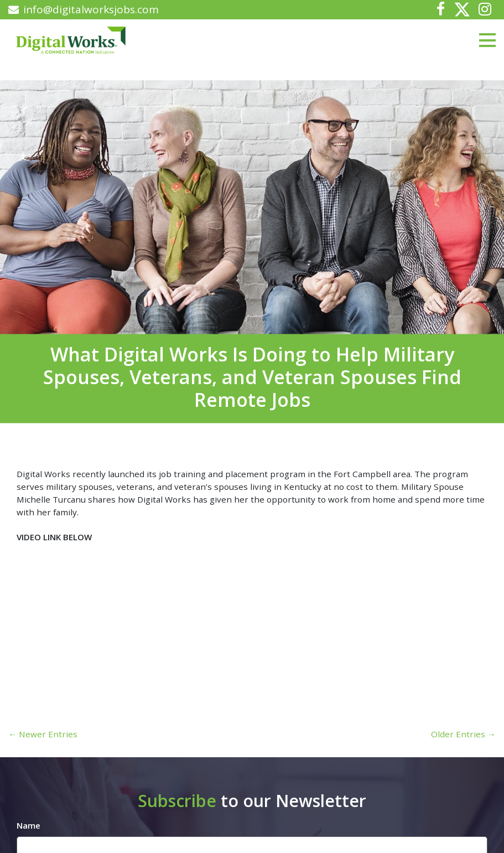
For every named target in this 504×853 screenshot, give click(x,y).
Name (28, 825)
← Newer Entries (43, 734)
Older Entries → (463, 734)
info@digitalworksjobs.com (84, 9)
